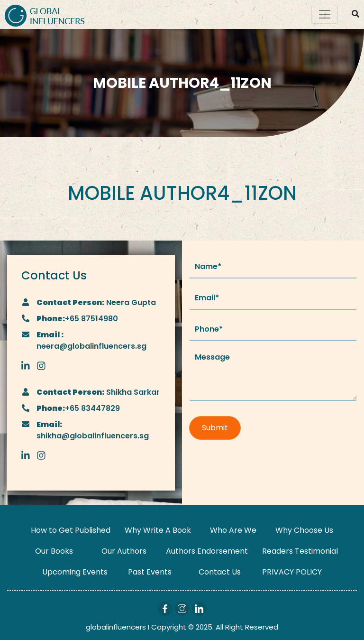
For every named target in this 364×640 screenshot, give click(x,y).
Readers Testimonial (300, 551)
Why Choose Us (304, 530)
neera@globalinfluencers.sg (91, 346)
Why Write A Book (158, 530)
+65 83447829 (92, 408)
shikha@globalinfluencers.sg (93, 436)
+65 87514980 (91, 319)
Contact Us (220, 572)
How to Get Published (71, 530)
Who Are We (233, 530)
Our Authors (124, 551)
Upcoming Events (75, 572)
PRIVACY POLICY (292, 572)
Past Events (150, 572)
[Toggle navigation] (325, 14)
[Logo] (45, 14)
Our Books (54, 551)
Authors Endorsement (207, 551)
